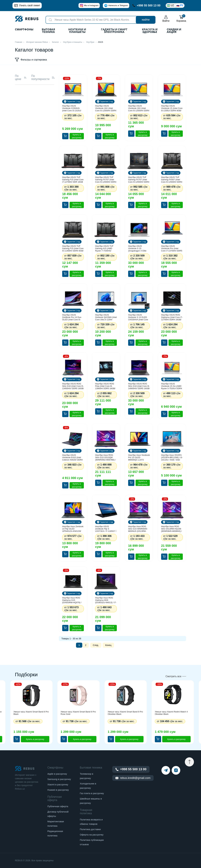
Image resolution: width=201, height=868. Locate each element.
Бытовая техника (48, 31)
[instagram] (176, 770)
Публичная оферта (58, 806)
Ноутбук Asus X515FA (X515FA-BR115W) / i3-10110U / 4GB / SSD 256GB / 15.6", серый (172, 457)
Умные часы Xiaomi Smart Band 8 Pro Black (31, 713)
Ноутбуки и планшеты (77, 31)
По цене (21, 77)
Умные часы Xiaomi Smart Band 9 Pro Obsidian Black (125, 713)
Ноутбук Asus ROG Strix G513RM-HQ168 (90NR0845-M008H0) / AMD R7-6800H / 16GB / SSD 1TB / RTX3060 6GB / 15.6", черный (172, 529)
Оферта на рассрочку (92, 835)
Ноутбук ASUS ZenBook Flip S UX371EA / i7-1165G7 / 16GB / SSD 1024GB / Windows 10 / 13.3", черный (106, 529)
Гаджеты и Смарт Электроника (114, 31)
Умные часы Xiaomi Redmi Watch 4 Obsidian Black (171, 713)
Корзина (181, 19)
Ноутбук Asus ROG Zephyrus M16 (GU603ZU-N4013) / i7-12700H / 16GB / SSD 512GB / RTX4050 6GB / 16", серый (106, 600)
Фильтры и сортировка (31, 60)
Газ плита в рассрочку (92, 793)
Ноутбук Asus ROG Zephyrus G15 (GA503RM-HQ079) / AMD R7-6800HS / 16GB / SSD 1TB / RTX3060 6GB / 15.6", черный (72, 600)
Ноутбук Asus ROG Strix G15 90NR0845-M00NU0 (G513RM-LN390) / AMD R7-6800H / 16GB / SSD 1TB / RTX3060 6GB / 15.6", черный (138, 529)
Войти (166, 19)
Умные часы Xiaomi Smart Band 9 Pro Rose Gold (78, 713)
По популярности (43, 77)
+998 (146, 6)
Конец (108, 645)
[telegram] (166, 770)
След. (96, 645)
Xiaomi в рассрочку (58, 784)
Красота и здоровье (150, 31)
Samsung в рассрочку (59, 779)
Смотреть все (173, 676)
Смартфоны (24, 30)
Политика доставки (90, 829)
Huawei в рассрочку (58, 790)
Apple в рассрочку (57, 774)
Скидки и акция (174, 31)
